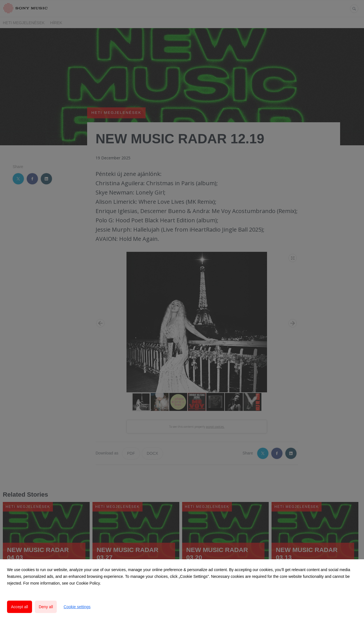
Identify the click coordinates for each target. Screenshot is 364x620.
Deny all (46, 607)
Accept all (20, 607)
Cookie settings (77, 607)
